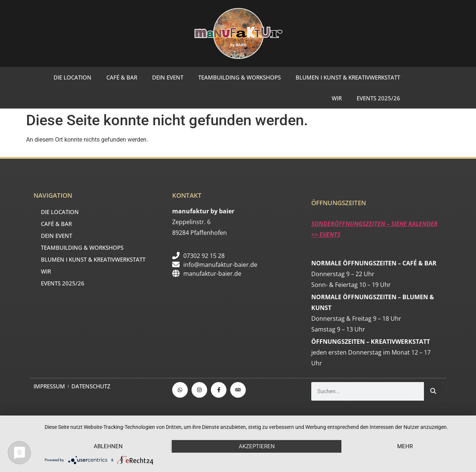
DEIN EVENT (168, 77)
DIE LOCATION (73, 77)
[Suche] (433, 391)
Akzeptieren (257, 446)
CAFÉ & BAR (122, 77)
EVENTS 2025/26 (378, 98)
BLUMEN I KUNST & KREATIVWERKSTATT (348, 77)
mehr (405, 446)
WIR (337, 98)
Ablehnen (108, 446)
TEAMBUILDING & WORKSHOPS (239, 77)
